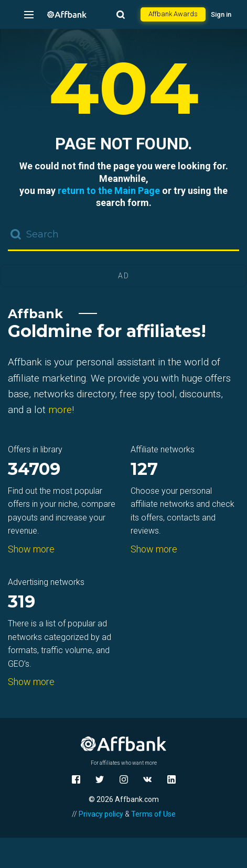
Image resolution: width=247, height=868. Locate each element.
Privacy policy (101, 814)
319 (22, 603)
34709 (34, 470)
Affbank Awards (173, 14)
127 (144, 470)
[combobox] (123, 235)
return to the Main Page (109, 191)
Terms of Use (153, 814)
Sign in (221, 14)
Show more (31, 549)
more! (61, 410)
